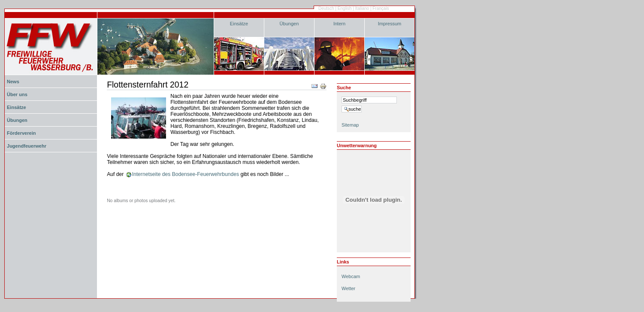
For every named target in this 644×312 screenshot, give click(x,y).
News (13, 82)
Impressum (390, 24)
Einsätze (239, 24)
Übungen (289, 24)
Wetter (348, 288)
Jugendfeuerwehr (27, 146)
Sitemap (350, 125)
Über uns (17, 94)
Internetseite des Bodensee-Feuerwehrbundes (186, 174)
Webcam (351, 276)
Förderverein (21, 133)
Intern (339, 24)
